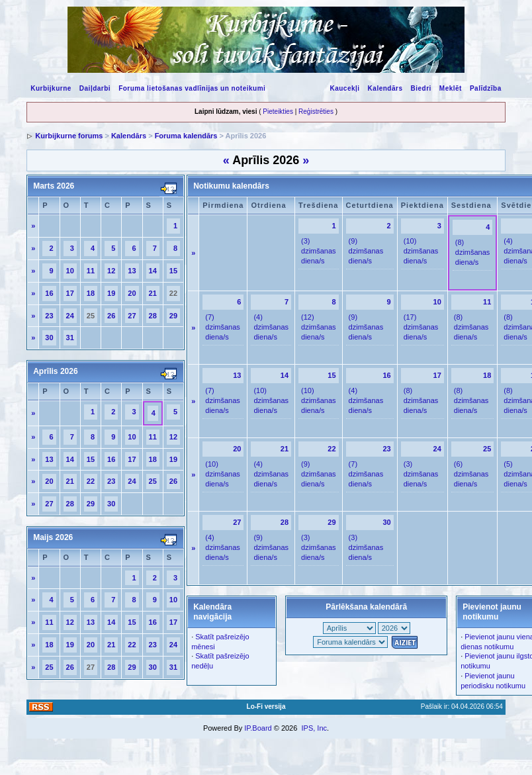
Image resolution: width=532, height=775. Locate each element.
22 (91, 481)
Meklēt (451, 88)
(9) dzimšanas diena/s (366, 251)
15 (173, 271)
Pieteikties (278, 112)
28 (153, 316)
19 (111, 293)
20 (132, 293)
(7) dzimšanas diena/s (223, 327)
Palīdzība (486, 88)
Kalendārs (385, 88)
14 (153, 271)
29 (173, 316)
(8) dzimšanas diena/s (473, 252)
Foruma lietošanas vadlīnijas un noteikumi (192, 88)
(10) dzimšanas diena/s (421, 251)
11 (91, 271)
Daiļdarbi (95, 88)
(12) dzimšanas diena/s (319, 327)
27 (132, 316)
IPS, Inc (314, 728)
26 (111, 316)
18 (91, 293)
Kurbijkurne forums (69, 136)
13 (132, 271)
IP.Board (258, 728)
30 (49, 338)
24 (70, 316)
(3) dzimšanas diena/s (319, 251)
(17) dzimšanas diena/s (421, 327)
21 (153, 293)
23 (49, 316)
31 (70, 338)
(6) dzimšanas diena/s (471, 474)
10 (70, 271)
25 (153, 481)
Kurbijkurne (51, 88)
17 (70, 293)
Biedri (421, 88)
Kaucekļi (344, 88)
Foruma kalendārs (186, 136)
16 (49, 293)
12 (111, 271)
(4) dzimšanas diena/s (271, 327)
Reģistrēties (316, 112)
